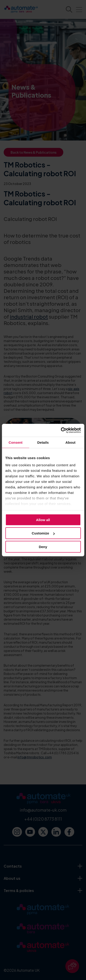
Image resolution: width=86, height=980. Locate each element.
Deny (43, 547)
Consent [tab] (15, 442)
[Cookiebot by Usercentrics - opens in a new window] (61, 430)
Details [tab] (43, 442)
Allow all (43, 520)
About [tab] (70, 442)
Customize (43, 533)
